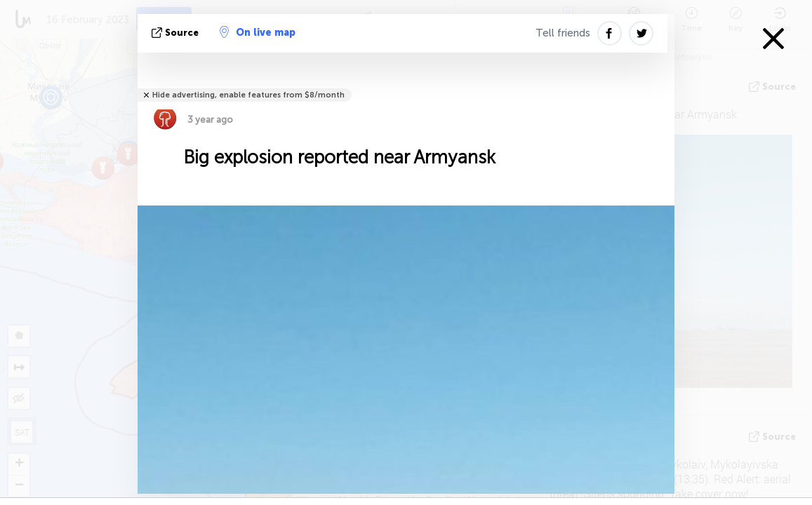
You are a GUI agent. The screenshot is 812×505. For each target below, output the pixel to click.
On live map (258, 32)
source (177, 33)
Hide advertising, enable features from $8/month (248, 95)
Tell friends (563, 33)
